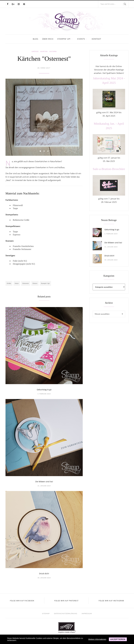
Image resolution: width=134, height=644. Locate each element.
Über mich (48, 39)
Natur (17, 283)
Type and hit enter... (108, 4)
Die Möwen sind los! (44, 482)
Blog (36, 39)
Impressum (87, 613)
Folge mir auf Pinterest (66, 601)
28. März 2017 (44, 68)
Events (81, 39)
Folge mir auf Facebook (22, 601)
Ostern (53, 51)
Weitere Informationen (97, 639)
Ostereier (26, 283)
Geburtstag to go (44, 390)
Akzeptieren (118, 639)
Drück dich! (44, 574)
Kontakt (96, 39)
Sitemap (46, 613)
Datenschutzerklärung (66, 613)
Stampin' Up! (64, 39)
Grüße (35, 51)
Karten (44, 51)
